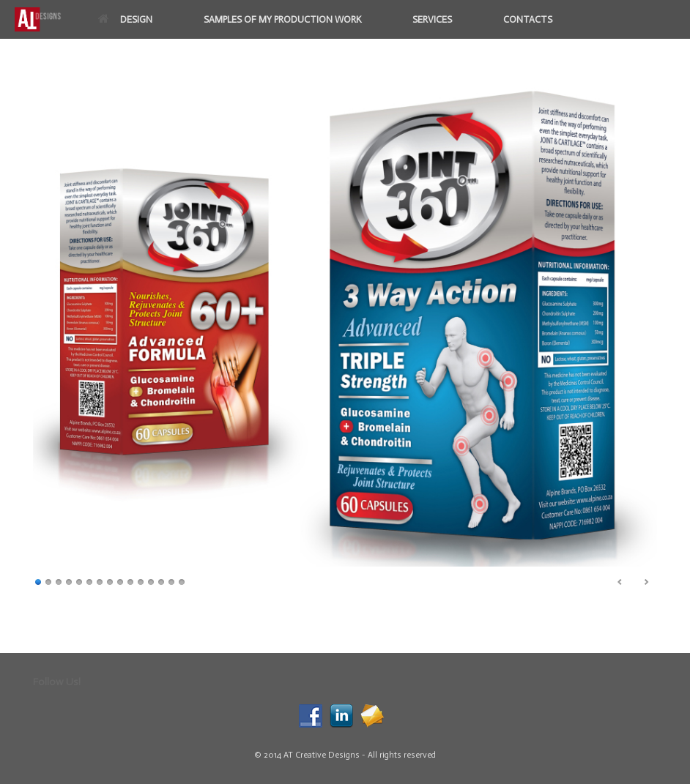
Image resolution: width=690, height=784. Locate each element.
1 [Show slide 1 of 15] (38, 581)
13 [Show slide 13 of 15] (161, 581)
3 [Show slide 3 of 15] (59, 581)
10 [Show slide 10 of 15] (130, 581)
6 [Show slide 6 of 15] (89, 581)
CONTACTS (528, 19)
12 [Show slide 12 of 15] (151, 581)
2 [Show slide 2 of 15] (48, 581)
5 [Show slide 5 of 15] (79, 581)
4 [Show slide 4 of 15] (69, 581)
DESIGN (125, 19)
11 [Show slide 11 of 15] (141, 581)
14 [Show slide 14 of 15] (171, 581)
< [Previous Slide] (620, 582)
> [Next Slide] (646, 582)
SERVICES (432, 19)
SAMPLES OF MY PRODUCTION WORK (282, 19)
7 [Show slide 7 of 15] (100, 581)
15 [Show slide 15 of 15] (182, 581)
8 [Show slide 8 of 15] (110, 581)
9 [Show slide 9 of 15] (120, 581)
